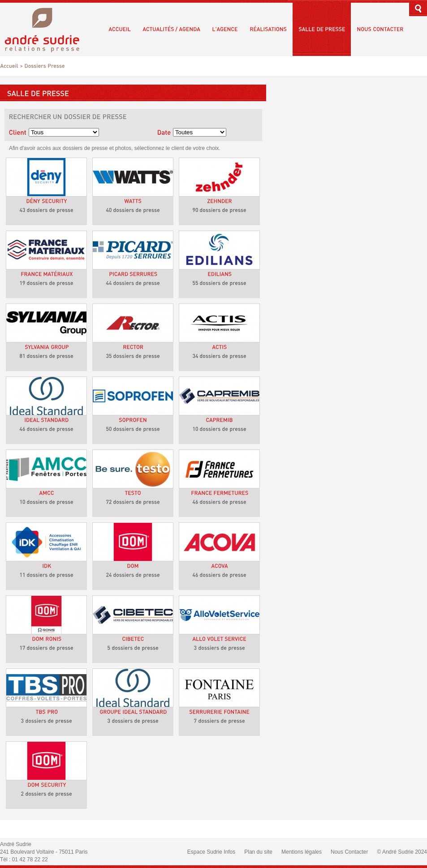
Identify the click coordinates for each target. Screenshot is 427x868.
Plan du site (258, 852)
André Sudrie (47, 29)
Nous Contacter (349, 852)
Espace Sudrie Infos (211, 852)
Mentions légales (302, 852)
